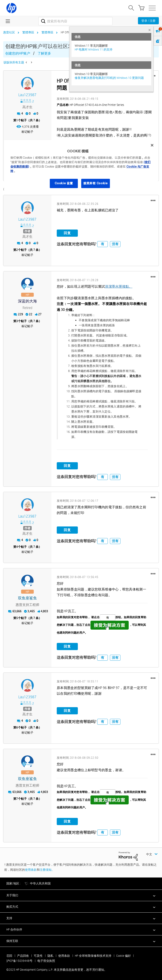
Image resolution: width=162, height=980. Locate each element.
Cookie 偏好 (124, 955)
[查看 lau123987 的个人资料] (27, 95)
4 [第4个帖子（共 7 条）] (17, 547)
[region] (81, 167)
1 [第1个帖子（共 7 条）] (17, 120)
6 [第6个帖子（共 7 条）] (17, 727)
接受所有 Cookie (96, 183)
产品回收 (23, 955)
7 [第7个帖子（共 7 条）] (17, 798)
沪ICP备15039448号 (19, 960)
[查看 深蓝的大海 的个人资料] (27, 301)
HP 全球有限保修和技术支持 (93, 955)
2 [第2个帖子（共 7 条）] (17, 250)
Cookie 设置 (64, 183)
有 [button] (103, 244)
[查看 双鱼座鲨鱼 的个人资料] (27, 598)
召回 (9, 955)
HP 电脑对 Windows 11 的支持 (94, 49)
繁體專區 (28, 32)
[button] (153, 200)
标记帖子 (27, 132)
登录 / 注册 (148, 21)
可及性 (38, 955)
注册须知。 (47, 869)
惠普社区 (9, 32)
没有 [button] (115, 244)
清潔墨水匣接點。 (119, 286)
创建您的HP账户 (18, 53)
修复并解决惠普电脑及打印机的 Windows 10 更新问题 (109, 78)
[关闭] (152, 145)
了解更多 (44, 53)
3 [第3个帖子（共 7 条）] (17, 321)
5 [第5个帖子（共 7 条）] (17, 618)
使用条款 (31, 869)
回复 (67, 233)
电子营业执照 (46, 960)
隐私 (50, 955)
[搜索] (75, 21)
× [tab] (150, 30)
